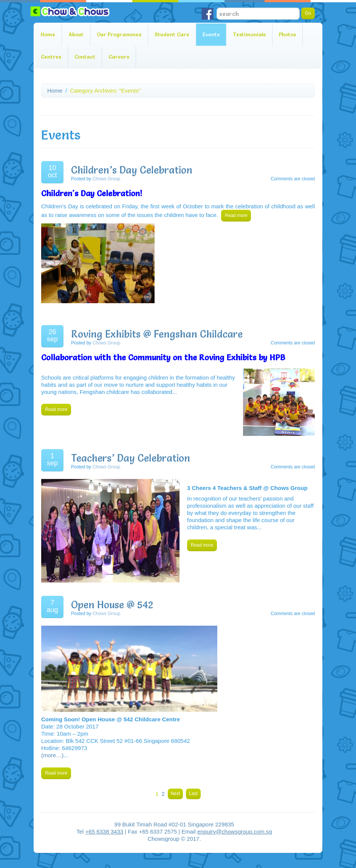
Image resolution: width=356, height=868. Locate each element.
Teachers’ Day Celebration (131, 458)
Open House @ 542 (112, 605)
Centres (51, 57)
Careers (119, 57)
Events (211, 34)
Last (193, 794)
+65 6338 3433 (104, 832)
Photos (287, 34)
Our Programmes (119, 34)
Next (176, 794)
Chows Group (106, 179)
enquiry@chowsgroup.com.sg (235, 832)
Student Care (172, 34)
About (76, 34)
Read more (236, 215)
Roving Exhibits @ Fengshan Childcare (157, 334)
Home (48, 34)
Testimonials (249, 34)
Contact (85, 57)
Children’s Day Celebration (132, 170)
